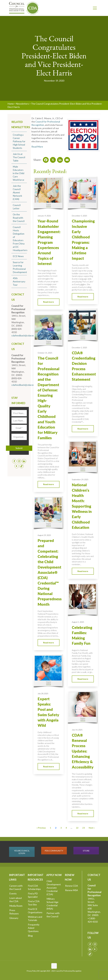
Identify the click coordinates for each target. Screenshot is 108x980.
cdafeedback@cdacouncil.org (27, 335)
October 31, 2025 (45, 353)
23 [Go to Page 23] (84, 828)
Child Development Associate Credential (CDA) (54, 888)
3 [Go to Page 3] (61, 828)
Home (11, 104)
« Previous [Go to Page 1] (41, 828)
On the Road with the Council (19, 218)
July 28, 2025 (43, 693)
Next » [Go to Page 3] (92, 828)
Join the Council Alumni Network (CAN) (17, 192)
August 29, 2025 (44, 535)
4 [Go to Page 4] (66, 828)
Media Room (16, 906)
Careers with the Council (16, 887)
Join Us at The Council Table (19, 157)
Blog (30, 936)
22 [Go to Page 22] (77, 828)
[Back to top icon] (54, 966)
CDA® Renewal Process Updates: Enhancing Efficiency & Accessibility (83, 751)
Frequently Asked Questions (34, 928)
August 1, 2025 (78, 622)
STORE (86, 851)
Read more (48, 302)
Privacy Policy (32, 971)
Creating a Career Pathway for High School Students (19, 141)
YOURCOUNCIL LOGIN (22, 852)
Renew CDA (71, 886)
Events (13, 893)
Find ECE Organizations (35, 911)
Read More (37, 147)
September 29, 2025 (80, 479)
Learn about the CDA (16, 900)
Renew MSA (71, 890)
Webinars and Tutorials (35, 918)
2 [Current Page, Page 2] (56, 828)
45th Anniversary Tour (19, 281)
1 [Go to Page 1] (50, 828)
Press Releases (14, 912)
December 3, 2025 (79, 216)
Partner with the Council (53, 915)
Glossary (14, 918)
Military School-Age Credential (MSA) (52, 904)
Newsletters (22, 104)
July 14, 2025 (77, 730)
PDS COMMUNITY (54, 851)
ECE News (18, 256)
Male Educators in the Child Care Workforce (18, 173)
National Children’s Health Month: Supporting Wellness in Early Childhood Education (82, 506)
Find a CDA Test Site (34, 903)
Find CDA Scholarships (34, 887)
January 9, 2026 (44, 216)
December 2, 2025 (79, 347)
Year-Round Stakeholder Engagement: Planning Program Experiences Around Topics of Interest (49, 242)
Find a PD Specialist (33, 895)
